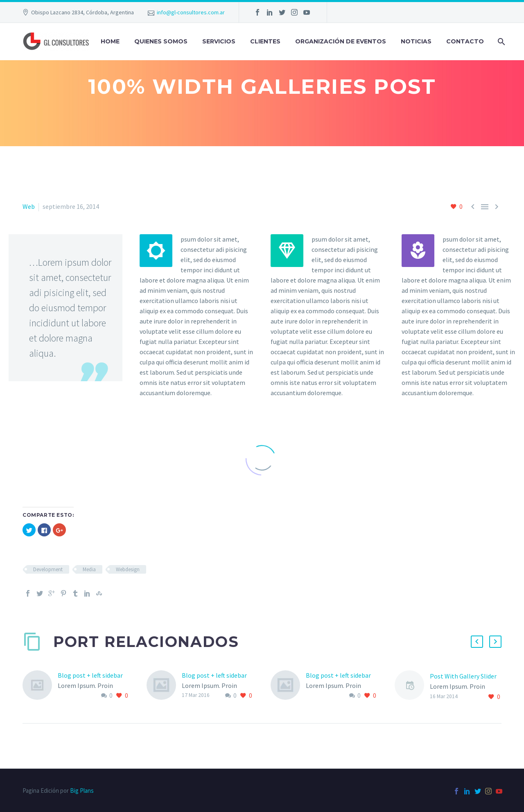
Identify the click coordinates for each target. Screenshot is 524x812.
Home (110, 41)
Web (29, 206)
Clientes (265, 41)
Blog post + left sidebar (90, 675)
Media (89, 569)
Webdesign (128, 569)
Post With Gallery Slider (463, 676)
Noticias (416, 41)
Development (48, 569)
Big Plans (82, 791)
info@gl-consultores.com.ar (191, 12)
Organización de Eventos (341, 41)
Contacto (465, 41)
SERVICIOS (219, 41)
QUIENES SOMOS (161, 41)
